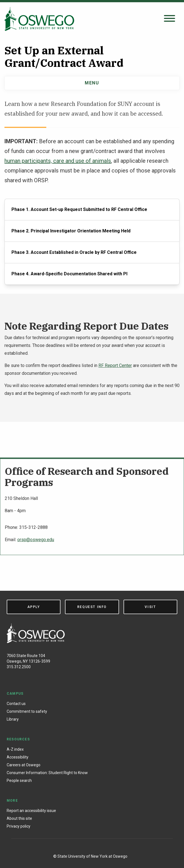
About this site (19, 818)
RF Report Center (115, 365)
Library (13, 719)
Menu (92, 83)
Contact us (16, 704)
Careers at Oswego (24, 765)
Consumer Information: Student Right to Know (47, 773)
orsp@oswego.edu (36, 540)
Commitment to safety (27, 711)
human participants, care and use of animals (58, 161)
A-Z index (15, 749)
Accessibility (18, 757)
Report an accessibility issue (31, 811)
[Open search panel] (170, 19)
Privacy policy (19, 826)
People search (19, 781)
